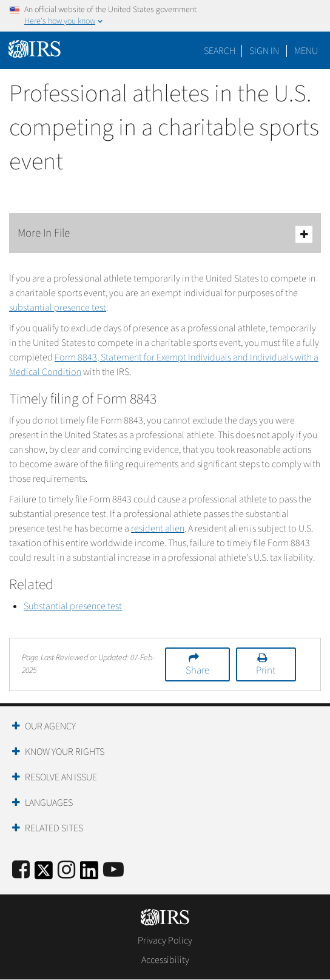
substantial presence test (58, 308)
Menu (306, 51)
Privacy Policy (165, 941)
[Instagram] (66, 870)
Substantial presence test (73, 606)
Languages (49, 803)
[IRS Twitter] (44, 874)
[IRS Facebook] (21, 870)
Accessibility (165, 960)
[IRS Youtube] (113, 870)
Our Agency (50, 726)
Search (220, 51)
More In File (165, 234)
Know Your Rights (65, 752)
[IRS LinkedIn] (89, 874)
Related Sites (54, 828)
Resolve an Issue (61, 777)
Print (266, 671)
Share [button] (197, 671)
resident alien (158, 529)
